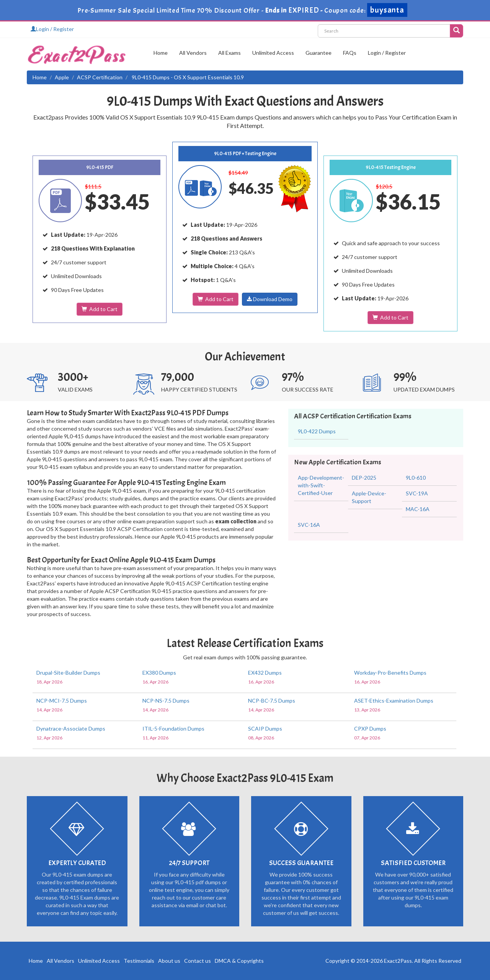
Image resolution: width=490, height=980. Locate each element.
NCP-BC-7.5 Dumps (272, 701)
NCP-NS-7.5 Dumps (166, 701)
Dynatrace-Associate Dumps (71, 728)
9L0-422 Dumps (317, 431)
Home (161, 53)
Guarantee (318, 53)
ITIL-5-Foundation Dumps (173, 728)
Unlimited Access (273, 53)
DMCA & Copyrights (239, 961)
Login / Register (52, 29)
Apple (62, 77)
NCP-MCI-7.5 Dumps (62, 701)
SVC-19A (417, 493)
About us (169, 961)
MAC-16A (418, 509)
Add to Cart (100, 309)
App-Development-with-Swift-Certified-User (321, 485)
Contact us (198, 961)
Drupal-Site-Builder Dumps (68, 673)
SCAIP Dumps (265, 728)
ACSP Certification (100, 77)
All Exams (229, 53)
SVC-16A (309, 525)
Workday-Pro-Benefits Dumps (390, 673)
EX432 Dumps (265, 673)
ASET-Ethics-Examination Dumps (394, 701)
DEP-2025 (364, 478)
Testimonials (139, 961)
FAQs (350, 53)
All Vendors (193, 53)
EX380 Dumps (159, 673)
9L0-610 (416, 478)
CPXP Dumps (370, 728)
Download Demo (270, 299)
